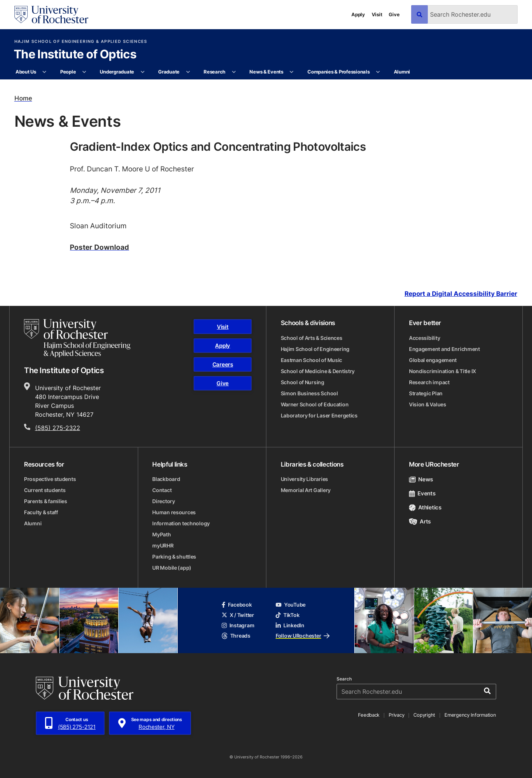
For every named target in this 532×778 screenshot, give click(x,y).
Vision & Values (428, 404)
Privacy (396, 715)
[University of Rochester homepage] (51, 15)
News (421, 479)
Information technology (181, 523)
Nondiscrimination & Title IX (443, 371)
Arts (420, 521)
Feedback (369, 715)
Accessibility (424, 338)
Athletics (425, 507)
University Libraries (304, 479)
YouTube (291, 605)
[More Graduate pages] (188, 72)
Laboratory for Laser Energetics (319, 415)
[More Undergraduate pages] (142, 72)
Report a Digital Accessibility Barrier (461, 294)
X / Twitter (238, 615)
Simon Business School (309, 393)
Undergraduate (117, 72)
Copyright (424, 715)
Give (394, 14)
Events (422, 493)
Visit (377, 14)
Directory (163, 501)
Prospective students (50, 479)
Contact (162, 490)
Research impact (429, 382)
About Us (26, 72)
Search (344, 679)
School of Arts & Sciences (312, 338)
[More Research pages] (234, 72)
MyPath (161, 534)
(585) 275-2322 (58, 428)
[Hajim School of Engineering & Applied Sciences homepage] (77, 338)
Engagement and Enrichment (444, 349)
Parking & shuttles (174, 557)
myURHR (163, 545)
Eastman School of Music (312, 360)
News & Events (266, 72)
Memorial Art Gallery (306, 490)
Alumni (402, 72)
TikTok (287, 615)
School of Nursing (303, 382)
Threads (236, 636)
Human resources (174, 512)
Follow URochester (303, 636)
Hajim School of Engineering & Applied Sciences (81, 42)
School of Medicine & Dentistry (318, 371)
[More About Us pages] (45, 72)
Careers (223, 364)
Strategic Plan (426, 393)
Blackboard (166, 479)
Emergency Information (470, 715)
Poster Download (99, 247)
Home (23, 98)
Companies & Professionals (339, 72)
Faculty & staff (41, 512)
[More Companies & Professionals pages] (378, 72)
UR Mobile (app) (172, 568)
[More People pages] (84, 72)
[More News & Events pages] (292, 72)
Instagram (238, 625)
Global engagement (433, 360)
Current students (45, 490)
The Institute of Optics (75, 55)
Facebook (237, 605)
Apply (358, 14)
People (68, 72)
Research (214, 72)
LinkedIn (290, 625)
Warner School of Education (315, 404)
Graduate (169, 72)
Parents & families (46, 501)
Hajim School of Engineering (315, 349)
